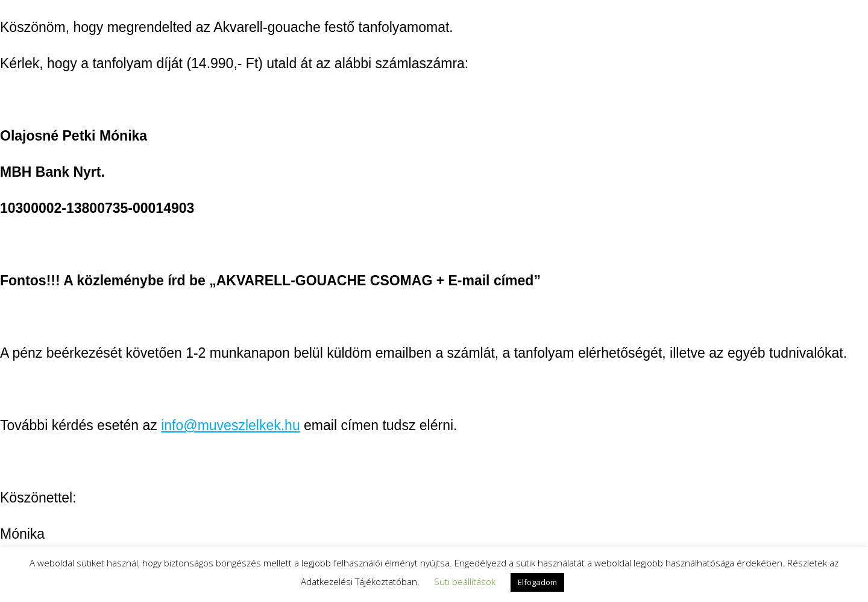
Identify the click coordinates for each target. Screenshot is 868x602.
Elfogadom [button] (537, 582)
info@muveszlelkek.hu (230, 425)
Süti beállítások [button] (465, 581)
